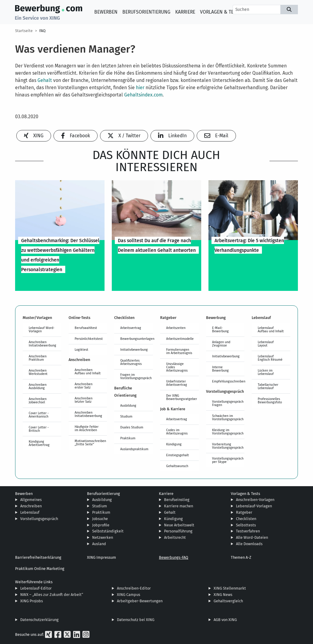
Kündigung (174, 444)
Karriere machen (179, 506)
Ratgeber (244, 512)
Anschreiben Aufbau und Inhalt (88, 371)
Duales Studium (132, 427)
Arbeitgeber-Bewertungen (140, 601)
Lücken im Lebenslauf (266, 372)
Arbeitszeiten (176, 328)
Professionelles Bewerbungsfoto (270, 400)
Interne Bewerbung (220, 369)
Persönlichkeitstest (89, 339)
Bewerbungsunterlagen (137, 339)
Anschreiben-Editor (134, 588)
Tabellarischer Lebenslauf (268, 386)
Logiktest (81, 350)
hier (140, 88)
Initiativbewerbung (134, 350)
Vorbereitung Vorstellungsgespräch (228, 446)
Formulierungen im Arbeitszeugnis (179, 351)
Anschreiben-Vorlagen (255, 500)
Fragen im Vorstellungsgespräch (136, 376)
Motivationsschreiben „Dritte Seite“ (90, 442)
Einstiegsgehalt (177, 455)
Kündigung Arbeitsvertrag (39, 443)
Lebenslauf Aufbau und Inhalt (271, 329)
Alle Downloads (249, 544)
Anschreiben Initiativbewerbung (42, 344)
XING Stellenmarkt (230, 588)
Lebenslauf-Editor (36, 588)
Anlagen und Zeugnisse (221, 344)
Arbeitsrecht (175, 537)
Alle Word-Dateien (252, 537)
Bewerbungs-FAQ (174, 557)
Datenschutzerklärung (39, 620)
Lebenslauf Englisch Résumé (270, 358)
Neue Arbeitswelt (179, 525)
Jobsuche (100, 519)
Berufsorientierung (146, 12)
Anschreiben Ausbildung (38, 386)
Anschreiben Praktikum (38, 358)
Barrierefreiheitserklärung (38, 557)
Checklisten (246, 519)
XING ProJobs (32, 601)
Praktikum (128, 438)
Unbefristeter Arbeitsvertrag (177, 383)
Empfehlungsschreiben (228, 381)
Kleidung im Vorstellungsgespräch (228, 432)
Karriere (185, 12)
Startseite (24, 31)
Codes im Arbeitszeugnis (177, 432)
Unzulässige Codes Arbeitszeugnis (177, 367)
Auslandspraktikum (134, 449)
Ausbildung (128, 405)
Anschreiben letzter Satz (84, 400)
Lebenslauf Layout (266, 344)
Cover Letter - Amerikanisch (39, 415)
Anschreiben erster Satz (84, 386)
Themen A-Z (241, 557)
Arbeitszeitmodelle (180, 339)
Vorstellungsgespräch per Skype (228, 460)
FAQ (42, 31)
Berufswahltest (86, 328)
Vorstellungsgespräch (39, 519)
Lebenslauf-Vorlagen (254, 506)
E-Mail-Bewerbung (220, 329)
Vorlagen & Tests (221, 12)
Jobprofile (101, 525)
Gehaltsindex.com (143, 95)
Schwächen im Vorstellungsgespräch (228, 417)
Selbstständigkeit (108, 531)
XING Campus (129, 595)
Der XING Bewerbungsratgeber (182, 397)
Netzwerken (103, 537)
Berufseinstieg (177, 500)
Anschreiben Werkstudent (38, 372)
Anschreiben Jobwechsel (38, 400)
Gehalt (45, 80)
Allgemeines (31, 500)
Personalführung (178, 531)
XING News (223, 595)
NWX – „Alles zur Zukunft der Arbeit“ (52, 595)
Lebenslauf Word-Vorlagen (42, 329)
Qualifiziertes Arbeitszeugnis (131, 362)
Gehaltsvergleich (228, 601)
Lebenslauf (30, 512)
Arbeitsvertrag (131, 328)
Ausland (99, 544)
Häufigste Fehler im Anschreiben (87, 428)
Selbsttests (246, 525)
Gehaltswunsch (177, 466)
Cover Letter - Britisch (39, 429)
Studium (126, 416)
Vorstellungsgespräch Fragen (228, 403)
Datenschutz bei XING (136, 620)
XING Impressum (102, 557)
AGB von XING (225, 620)
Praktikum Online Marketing (40, 569)
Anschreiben (31, 506)
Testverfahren (248, 531)
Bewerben (106, 12)
